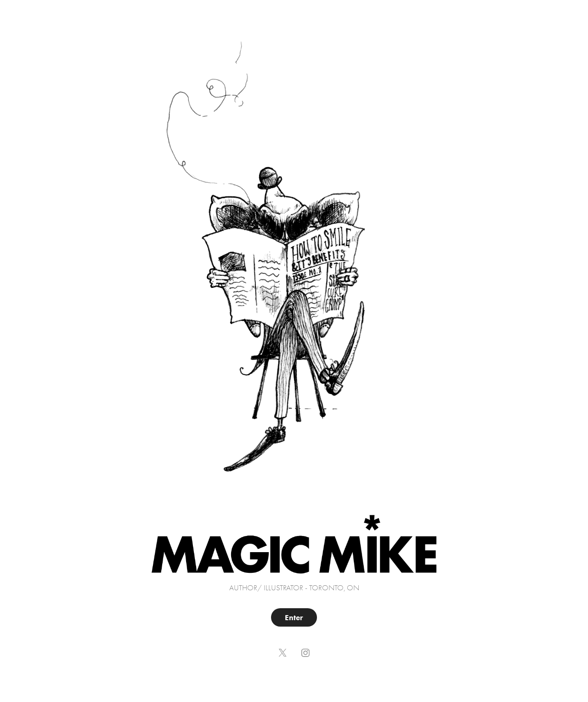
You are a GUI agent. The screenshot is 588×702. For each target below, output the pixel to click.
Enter (294, 617)
